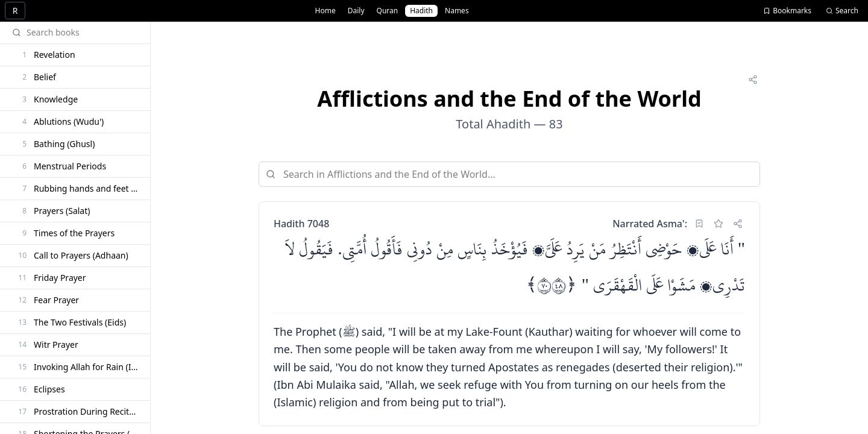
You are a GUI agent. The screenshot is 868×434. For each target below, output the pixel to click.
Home (325, 11)
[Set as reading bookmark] (699, 224)
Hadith (421, 11)
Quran (388, 11)
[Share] (753, 80)
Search (842, 11)
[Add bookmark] (719, 224)
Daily (356, 11)
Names (457, 11)
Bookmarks (787, 11)
